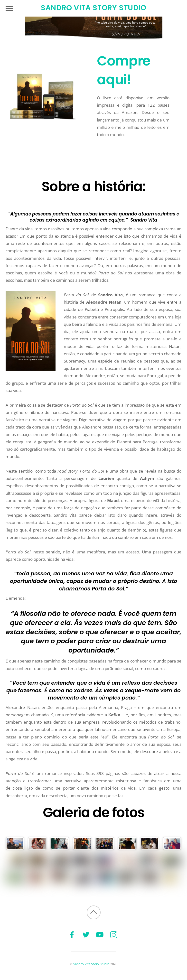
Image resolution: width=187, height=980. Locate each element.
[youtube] (100, 934)
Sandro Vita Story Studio (91, 964)
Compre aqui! (123, 70)
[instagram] (114, 934)
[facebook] (72, 934)
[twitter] (86, 934)
